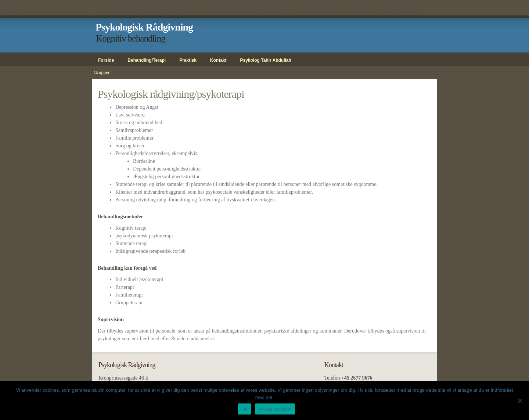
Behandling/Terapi (147, 60)
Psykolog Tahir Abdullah (266, 60)
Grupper (102, 72)
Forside (106, 60)
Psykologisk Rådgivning (144, 27)
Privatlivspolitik (275, 409)
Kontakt (218, 60)
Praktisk (188, 60)
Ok (244, 409)
